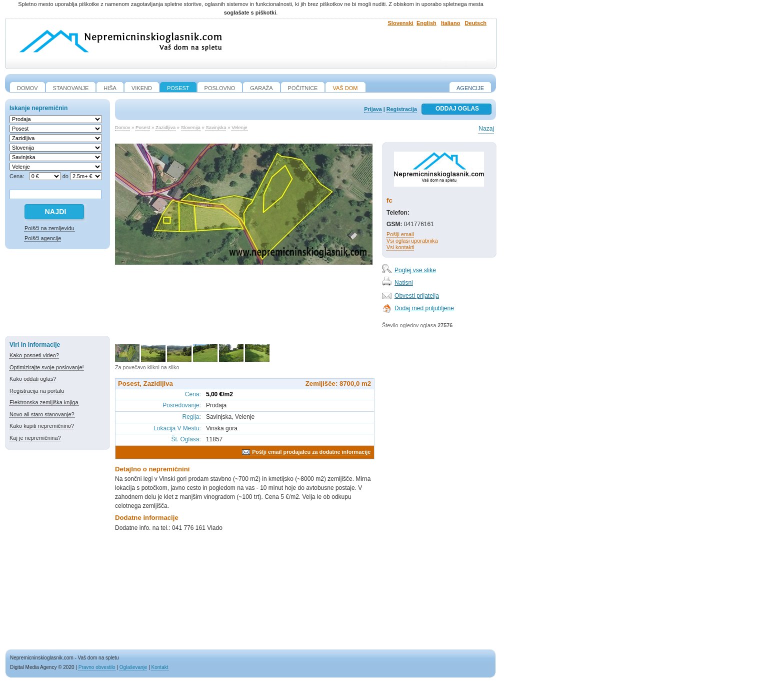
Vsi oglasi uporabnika (412, 241)
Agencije (470, 88)
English (426, 23)
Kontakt (160, 667)
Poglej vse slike (415, 270)
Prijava (373, 109)
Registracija (402, 109)
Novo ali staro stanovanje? (42, 414)
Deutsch (476, 23)
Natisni (404, 283)
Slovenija (191, 127)
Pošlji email (400, 234)
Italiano (451, 23)
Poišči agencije (43, 238)
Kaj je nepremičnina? (35, 438)
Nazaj (486, 129)
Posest (143, 127)
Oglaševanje (133, 667)
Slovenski (401, 23)
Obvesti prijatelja (417, 296)
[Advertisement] (57, 294)
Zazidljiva (165, 127)
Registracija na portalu (37, 391)
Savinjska (216, 127)
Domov (122, 127)
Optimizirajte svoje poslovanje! (47, 367)
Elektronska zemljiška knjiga (44, 402)
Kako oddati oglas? (33, 379)
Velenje (239, 127)
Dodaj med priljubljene (424, 308)
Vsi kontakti (400, 247)
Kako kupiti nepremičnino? (42, 426)
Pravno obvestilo (97, 667)
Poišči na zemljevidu (49, 228)
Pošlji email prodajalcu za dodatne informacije (311, 452)
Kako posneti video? (34, 355)
